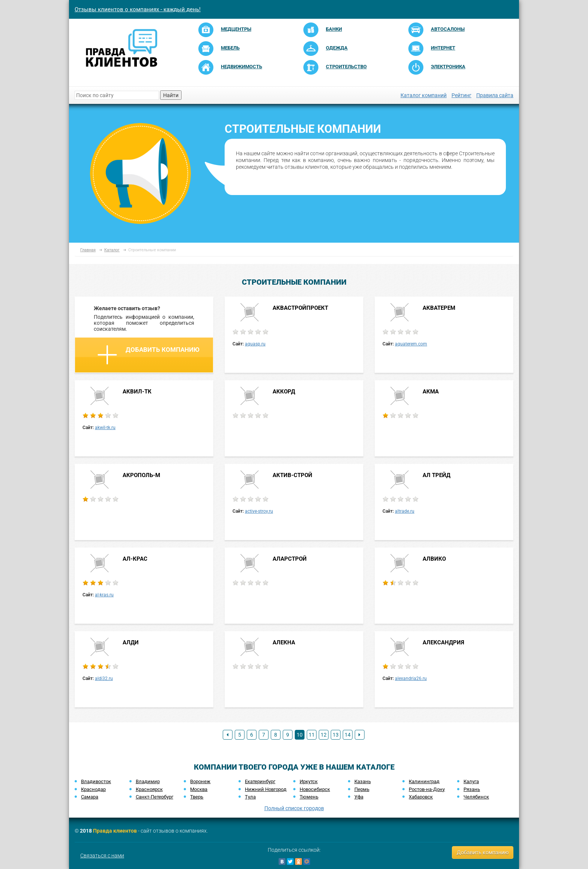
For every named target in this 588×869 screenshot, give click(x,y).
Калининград (424, 781)
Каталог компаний (424, 95)
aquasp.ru (255, 344)
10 (300, 735)
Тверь (197, 797)
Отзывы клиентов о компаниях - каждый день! (138, 9)
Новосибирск (315, 789)
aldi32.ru (104, 678)
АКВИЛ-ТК (137, 392)
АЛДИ (131, 642)
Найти (171, 95)
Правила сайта (495, 95)
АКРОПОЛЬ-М (141, 475)
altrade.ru (405, 511)
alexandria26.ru (411, 678)
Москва (199, 789)
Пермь (362, 789)
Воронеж (200, 781)
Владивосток (96, 781)
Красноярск (149, 789)
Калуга (471, 781)
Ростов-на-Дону (427, 789)
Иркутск (309, 781)
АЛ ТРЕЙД (436, 475)
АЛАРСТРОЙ (290, 559)
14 (348, 735)
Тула (250, 797)
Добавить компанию (148, 355)
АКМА (431, 392)
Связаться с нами (102, 855)
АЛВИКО (434, 559)
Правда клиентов (115, 831)
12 (324, 735)
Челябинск (476, 797)
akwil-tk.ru (105, 428)
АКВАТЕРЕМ (439, 308)
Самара (90, 797)
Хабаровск (421, 797)
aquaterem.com (411, 344)
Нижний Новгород (266, 789)
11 (312, 735)
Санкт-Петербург (154, 797)
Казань (363, 781)
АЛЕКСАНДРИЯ (443, 642)
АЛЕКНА (284, 642)
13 (336, 735)
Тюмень (309, 797)
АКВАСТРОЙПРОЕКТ (300, 308)
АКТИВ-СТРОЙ (292, 475)
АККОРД (284, 392)
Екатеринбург (260, 781)
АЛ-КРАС (135, 559)
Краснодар (93, 789)
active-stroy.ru (259, 511)
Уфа (359, 797)
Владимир (148, 781)
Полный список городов (294, 808)
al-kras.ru (104, 595)
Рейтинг (461, 95)
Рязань (472, 789)
